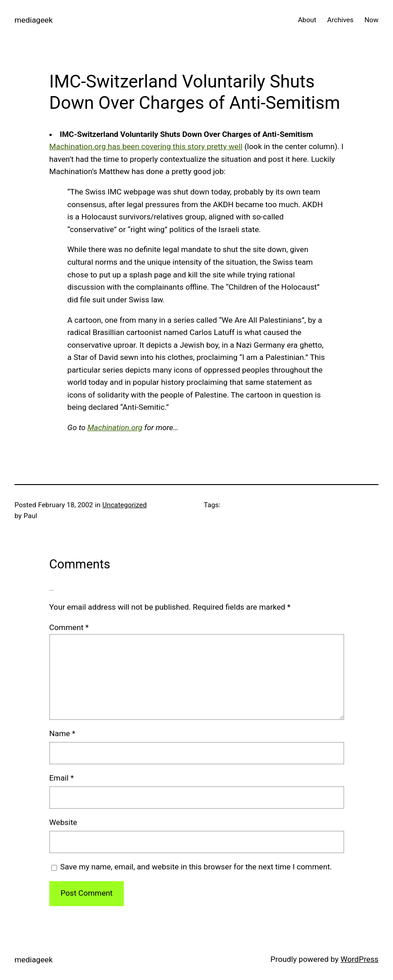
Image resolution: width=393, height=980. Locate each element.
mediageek (34, 20)
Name (63, 733)
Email (62, 778)
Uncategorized (125, 505)
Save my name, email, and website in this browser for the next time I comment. (196, 867)
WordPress (359, 959)
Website (63, 822)
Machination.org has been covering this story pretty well (146, 146)
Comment (69, 627)
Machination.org (115, 427)
